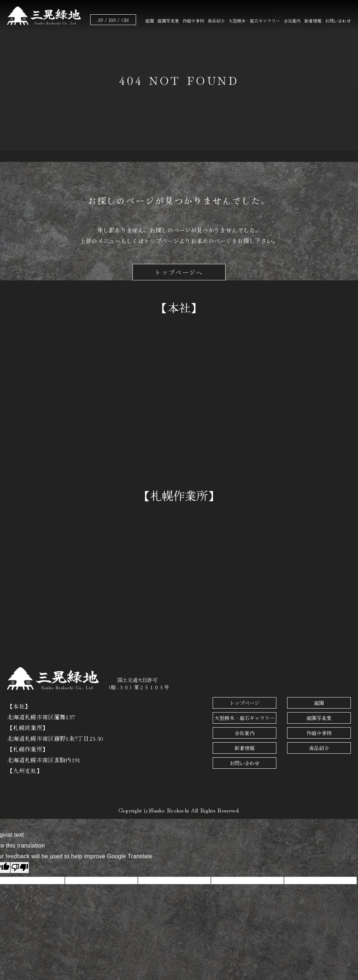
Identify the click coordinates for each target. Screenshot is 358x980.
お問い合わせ (338, 21)
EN (112, 20)
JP (100, 20)
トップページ (245, 703)
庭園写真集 (168, 21)
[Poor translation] (20, 868)
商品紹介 (216, 21)
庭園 (150, 21)
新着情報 (313, 21)
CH (125, 20)
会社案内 (292, 21)
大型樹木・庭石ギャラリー (254, 21)
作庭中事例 (193, 21)
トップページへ (179, 272)
